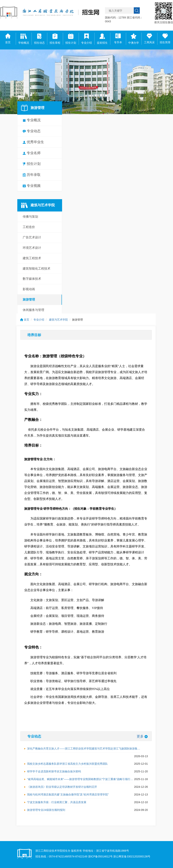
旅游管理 (29, 299)
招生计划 (32, 164)
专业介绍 (39, 320)
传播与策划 (30, 217)
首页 (25, 320)
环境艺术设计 (32, 248)
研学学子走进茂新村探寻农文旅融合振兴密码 (54, 771)
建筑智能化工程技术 (37, 269)
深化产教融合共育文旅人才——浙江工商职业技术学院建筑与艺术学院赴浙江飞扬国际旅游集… (84, 749)
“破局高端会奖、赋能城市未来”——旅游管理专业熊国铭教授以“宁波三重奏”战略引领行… (80, 779)
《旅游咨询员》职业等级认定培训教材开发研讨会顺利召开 (62, 787)
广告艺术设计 (32, 237)
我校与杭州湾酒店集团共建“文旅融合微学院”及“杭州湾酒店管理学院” (68, 794)
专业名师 (32, 153)
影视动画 (29, 289)
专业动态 (32, 131)
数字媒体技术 (32, 279)
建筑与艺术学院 (58, 320)
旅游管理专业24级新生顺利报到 (46, 810)
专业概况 (32, 120)
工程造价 (29, 227)
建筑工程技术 (32, 258)
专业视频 (32, 186)
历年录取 (32, 175)
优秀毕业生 (33, 142)
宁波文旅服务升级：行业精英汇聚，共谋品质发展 (57, 802)
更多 (142, 736)
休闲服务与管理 (33, 310)
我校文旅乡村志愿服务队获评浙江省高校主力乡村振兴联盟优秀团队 (67, 764)
